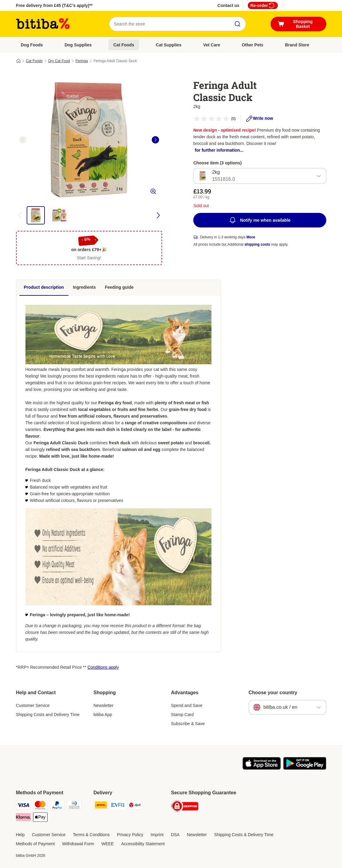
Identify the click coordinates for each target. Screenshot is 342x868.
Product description (44, 287)
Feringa (82, 61)
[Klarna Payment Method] (23, 818)
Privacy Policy (130, 835)
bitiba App (103, 715)
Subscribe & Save (188, 724)
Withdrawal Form (78, 844)
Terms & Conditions (91, 835)
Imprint (157, 835)
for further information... (219, 150)
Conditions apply (103, 667)
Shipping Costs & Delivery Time (244, 835)
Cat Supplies (169, 45)
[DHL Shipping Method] (101, 806)
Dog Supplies (78, 45)
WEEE (108, 844)
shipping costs (257, 244)
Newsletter (104, 705)
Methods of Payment (35, 844)
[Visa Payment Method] (23, 806)
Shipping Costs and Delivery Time (48, 715)
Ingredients (84, 287)
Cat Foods (124, 45)
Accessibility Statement (143, 844)
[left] (23, 140)
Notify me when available (260, 220)
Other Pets (252, 45)
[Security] (185, 807)
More (251, 237)
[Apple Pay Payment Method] (40, 818)
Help (20, 835)
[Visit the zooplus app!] (262, 768)
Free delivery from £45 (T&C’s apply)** (54, 5)
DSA (175, 835)
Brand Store (297, 45)
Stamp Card (183, 715)
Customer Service (33, 705)
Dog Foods (32, 45)
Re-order (263, 5)
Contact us (228, 5)
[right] (155, 140)
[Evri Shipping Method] (118, 806)
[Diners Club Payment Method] (74, 806)
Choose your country (273, 693)
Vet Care (212, 45)
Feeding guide (119, 287)
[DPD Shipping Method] (135, 806)
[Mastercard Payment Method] (40, 806)
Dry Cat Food (59, 61)
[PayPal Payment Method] (57, 806)
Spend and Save (187, 705)
